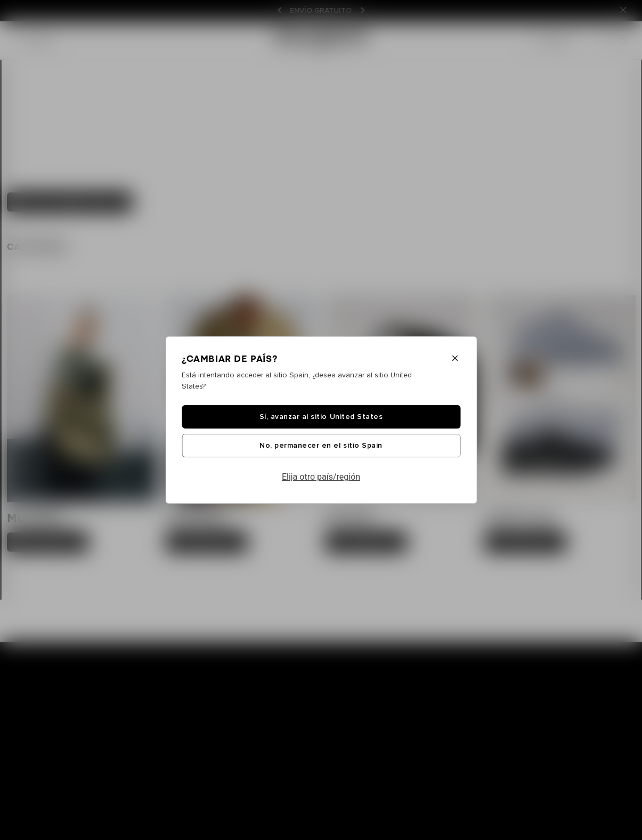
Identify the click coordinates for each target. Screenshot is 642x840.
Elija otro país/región (321, 477)
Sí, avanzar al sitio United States (321, 417)
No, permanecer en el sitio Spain (321, 446)
